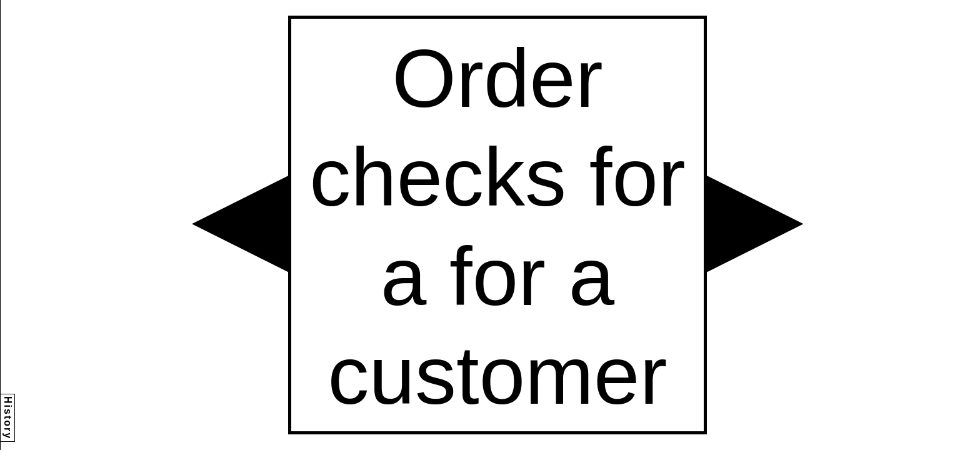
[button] (240, 224)
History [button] (8, 418)
